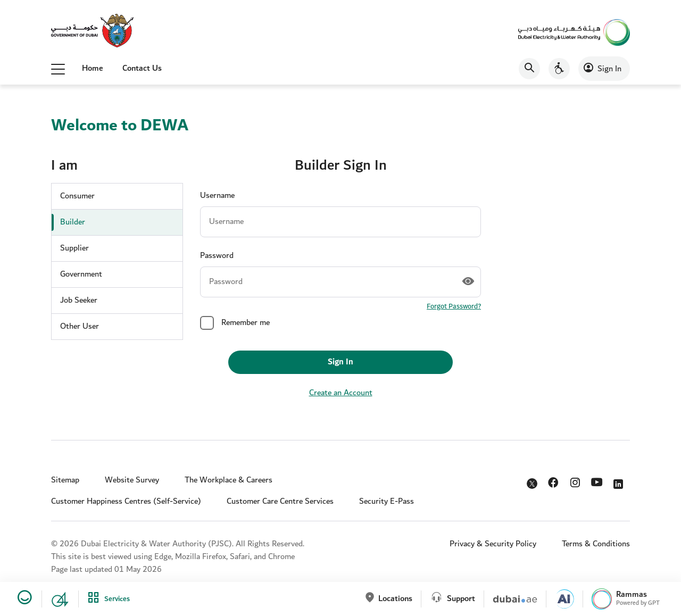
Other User (80, 326)
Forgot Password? (454, 306)
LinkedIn (620, 482)
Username (217, 196)
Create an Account (341, 393)
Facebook (555, 482)
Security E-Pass (387, 501)
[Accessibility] (559, 69)
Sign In (609, 69)
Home (93, 68)
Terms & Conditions (596, 544)
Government (81, 274)
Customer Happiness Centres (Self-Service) (126, 501)
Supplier (74, 248)
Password (217, 256)
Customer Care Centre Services (280, 501)
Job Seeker (79, 300)
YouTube (598, 482)
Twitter (533, 485)
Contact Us (142, 68)
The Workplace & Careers (229, 480)
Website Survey (132, 480)
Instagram (576, 482)
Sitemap (65, 480)
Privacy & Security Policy (493, 544)
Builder (73, 222)
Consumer (77, 196)
